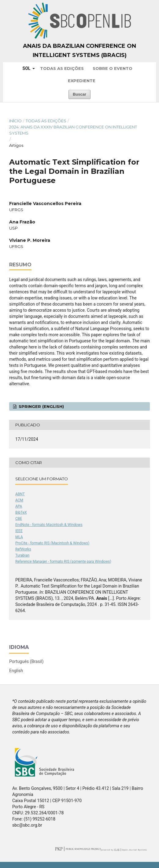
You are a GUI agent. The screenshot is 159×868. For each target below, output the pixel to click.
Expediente (82, 81)
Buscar (79, 94)
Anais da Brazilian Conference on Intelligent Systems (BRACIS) (79, 51)
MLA (19, 537)
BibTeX (21, 512)
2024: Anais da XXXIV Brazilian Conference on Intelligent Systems (73, 130)
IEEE (19, 531)
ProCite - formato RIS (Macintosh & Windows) (52, 543)
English (16, 671)
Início (15, 121)
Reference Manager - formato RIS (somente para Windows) (63, 562)
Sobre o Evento (113, 68)
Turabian (22, 555)
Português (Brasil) (26, 661)
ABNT (20, 494)
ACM (19, 500)
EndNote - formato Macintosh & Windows (49, 525)
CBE (19, 519)
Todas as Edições (62, 68)
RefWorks (23, 549)
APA (19, 506)
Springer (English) (41, 406)
